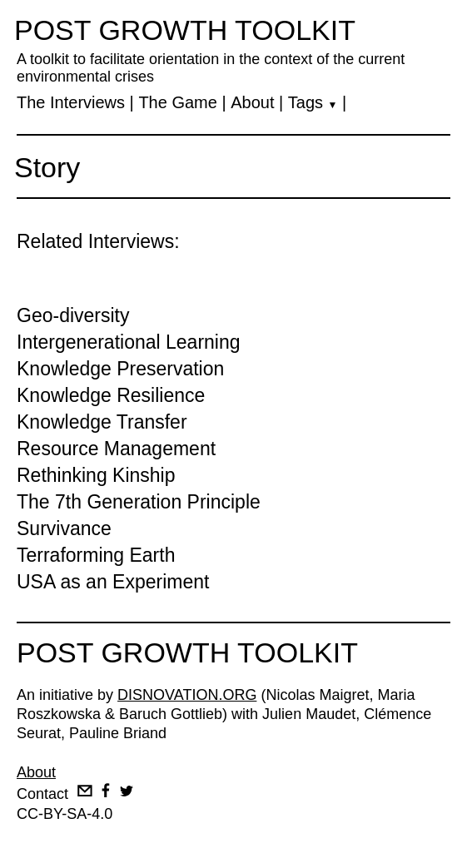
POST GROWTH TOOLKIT (185, 30)
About (252, 102)
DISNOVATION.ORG (187, 695)
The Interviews (71, 102)
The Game (177, 102)
